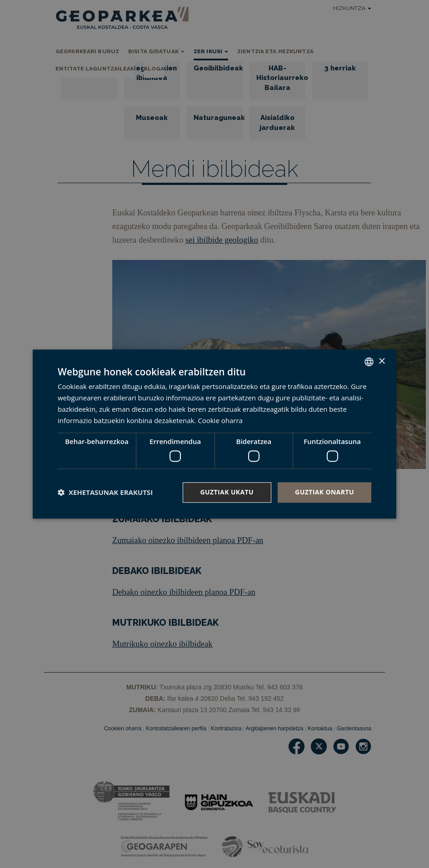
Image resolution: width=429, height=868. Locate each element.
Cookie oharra (220, 420)
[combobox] (369, 362)
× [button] (382, 362)
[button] (105, 492)
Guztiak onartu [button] (324, 492)
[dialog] (214, 434)
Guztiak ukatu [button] (227, 492)
